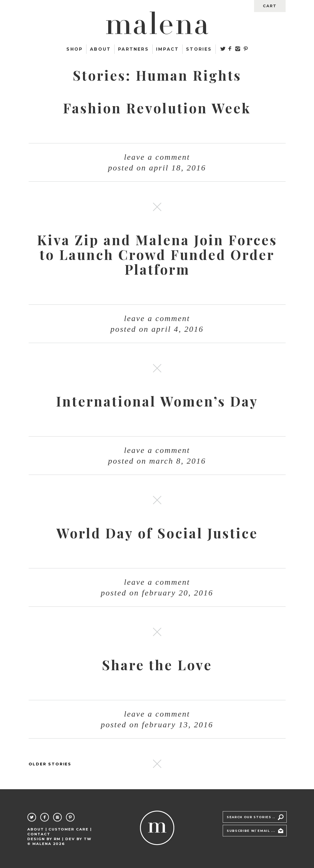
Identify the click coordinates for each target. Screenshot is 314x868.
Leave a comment (157, 157)
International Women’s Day (157, 401)
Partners (133, 49)
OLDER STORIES (50, 764)
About (100, 49)
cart (270, 6)
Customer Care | (70, 829)
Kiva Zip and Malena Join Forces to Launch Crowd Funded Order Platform (157, 254)
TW (88, 839)
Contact (39, 834)
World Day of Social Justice (157, 533)
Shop (75, 49)
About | (37, 829)
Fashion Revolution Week (157, 108)
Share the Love (157, 665)
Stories (199, 49)
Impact (167, 49)
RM (57, 839)
